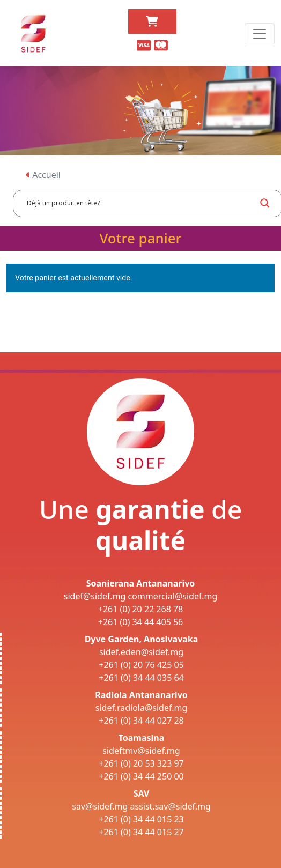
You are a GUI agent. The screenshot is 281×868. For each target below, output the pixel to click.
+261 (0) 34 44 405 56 (141, 622)
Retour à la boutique (48, 311)
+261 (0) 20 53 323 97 (141, 763)
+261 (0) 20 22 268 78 (141, 609)
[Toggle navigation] (260, 34)
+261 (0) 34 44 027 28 (141, 721)
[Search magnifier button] (265, 203)
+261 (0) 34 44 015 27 (141, 832)
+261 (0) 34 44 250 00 (141, 776)
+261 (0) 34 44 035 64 (141, 678)
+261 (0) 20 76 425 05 (141, 665)
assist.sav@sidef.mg (171, 806)
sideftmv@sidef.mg (141, 751)
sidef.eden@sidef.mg (141, 652)
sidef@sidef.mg (95, 596)
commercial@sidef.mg (172, 596)
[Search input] (140, 203)
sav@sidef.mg (100, 806)
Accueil (43, 175)
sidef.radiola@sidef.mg (141, 708)
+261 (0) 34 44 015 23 (141, 819)
